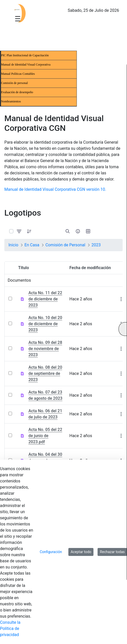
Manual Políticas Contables (18, 74)
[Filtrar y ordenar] (19, 231)
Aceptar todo (81, 552)
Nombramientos (11, 101)
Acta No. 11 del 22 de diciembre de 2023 (45, 299)
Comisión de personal (14, 83)
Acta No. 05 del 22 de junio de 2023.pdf (45, 436)
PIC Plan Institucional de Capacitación (25, 55)
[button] (29, 231)
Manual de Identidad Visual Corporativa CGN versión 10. (55, 189)
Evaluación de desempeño (17, 92)
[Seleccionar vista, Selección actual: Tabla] (88, 231)
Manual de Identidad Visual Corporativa (26, 65)
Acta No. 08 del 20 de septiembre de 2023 (45, 373)
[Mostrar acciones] (121, 299)
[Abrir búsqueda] (68, 231)
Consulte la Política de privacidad (10, 629)
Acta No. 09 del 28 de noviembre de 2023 (45, 349)
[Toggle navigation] (18, 18)
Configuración (51, 552)
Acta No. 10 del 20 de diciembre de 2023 (45, 324)
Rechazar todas (112, 552)
